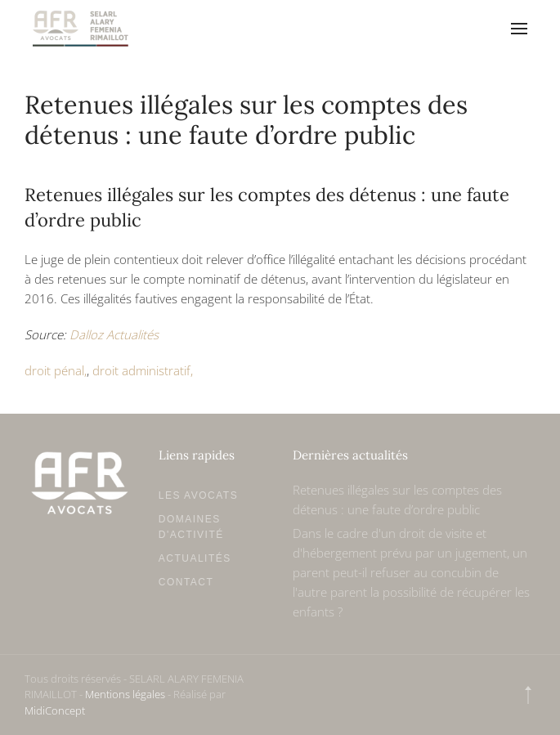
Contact (186, 582)
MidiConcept (55, 710)
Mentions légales (125, 694)
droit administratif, (143, 370)
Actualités (195, 558)
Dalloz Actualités (114, 334)
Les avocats (198, 495)
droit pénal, (56, 370)
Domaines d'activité (191, 527)
